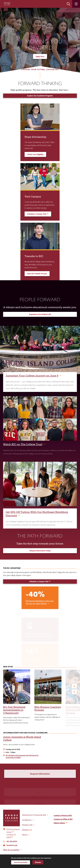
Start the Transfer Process (37, 274)
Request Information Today (40, 551)
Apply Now (40, 56)
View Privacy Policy (21, 862)
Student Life (27, 825)
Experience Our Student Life (40, 314)
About (25, 835)
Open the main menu (76, 4)
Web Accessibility (11, 850)
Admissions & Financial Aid (34, 815)
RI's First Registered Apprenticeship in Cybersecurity (14, 710)
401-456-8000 (12, 841)
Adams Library (59, 823)
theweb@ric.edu (12, 845)
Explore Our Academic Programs (40, 96)
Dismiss (38, 862)
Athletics (26, 830)
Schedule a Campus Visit (37, 214)
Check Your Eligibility (35, 154)
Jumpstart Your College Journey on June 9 (32, 376)
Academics (27, 820)
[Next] (74, 686)
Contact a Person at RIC (63, 815)
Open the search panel (68, 4)
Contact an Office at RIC (63, 819)
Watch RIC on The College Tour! (23, 444)
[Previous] (74, 692)
